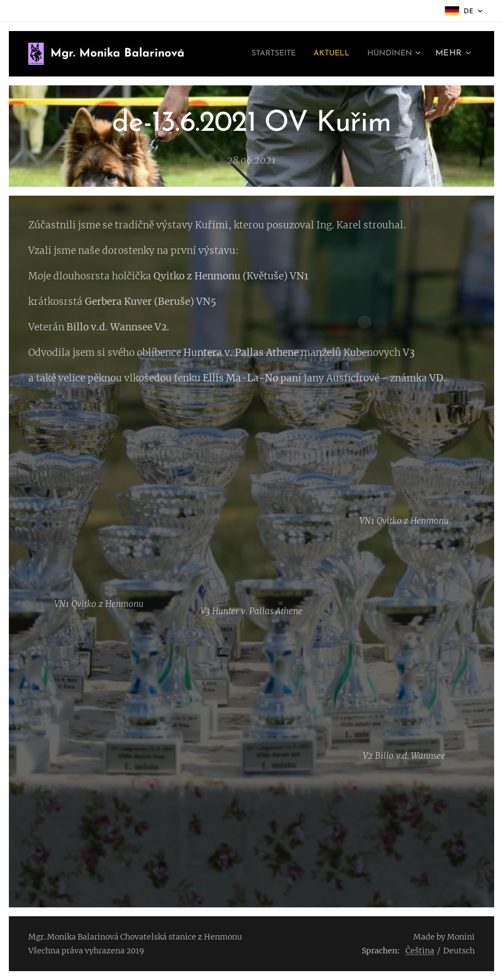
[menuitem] (259, 54)
